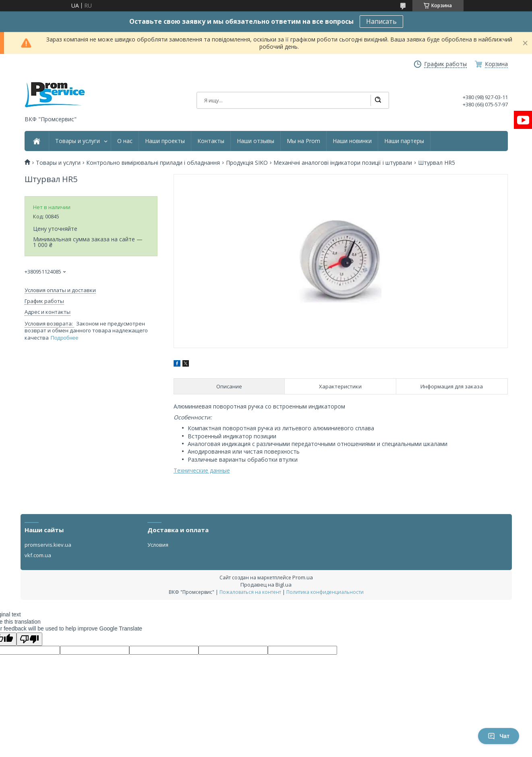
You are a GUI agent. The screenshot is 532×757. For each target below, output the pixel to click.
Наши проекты (165, 141)
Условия (158, 545)
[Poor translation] (29, 639)
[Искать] (378, 100)
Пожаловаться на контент (250, 592)
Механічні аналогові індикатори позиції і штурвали (343, 163)
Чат (499, 736)
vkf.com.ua (38, 555)
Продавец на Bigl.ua (266, 585)
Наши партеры (404, 141)
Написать (381, 21)
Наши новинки (352, 141)
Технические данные (202, 470)
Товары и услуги (78, 141)
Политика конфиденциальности (325, 592)
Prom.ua (303, 577)
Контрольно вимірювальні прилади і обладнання (153, 163)
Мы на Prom (303, 141)
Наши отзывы (256, 141)
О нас (125, 141)
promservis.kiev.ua (48, 545)
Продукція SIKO (247, 163)
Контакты (211, 141)
